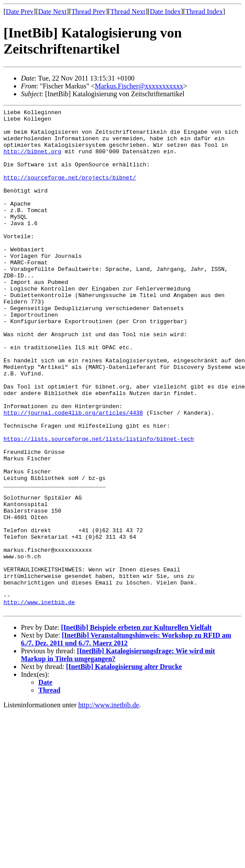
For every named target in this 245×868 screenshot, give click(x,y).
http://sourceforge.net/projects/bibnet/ (70, 192)
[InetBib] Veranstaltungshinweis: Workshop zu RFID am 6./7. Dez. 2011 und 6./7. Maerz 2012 (126, 740)
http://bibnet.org (32, 160)
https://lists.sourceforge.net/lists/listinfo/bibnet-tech (99, 505)
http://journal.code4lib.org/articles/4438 (73, 474)
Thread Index (204, 12)
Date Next (53, 12)
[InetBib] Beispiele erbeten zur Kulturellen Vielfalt (136, 728)
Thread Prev (88, 12)
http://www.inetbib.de (39, 701)
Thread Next (128, 12)
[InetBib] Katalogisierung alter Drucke (124, 767)
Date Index (165, 12)
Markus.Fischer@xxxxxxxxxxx (139, 86)
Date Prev (20, 12)
